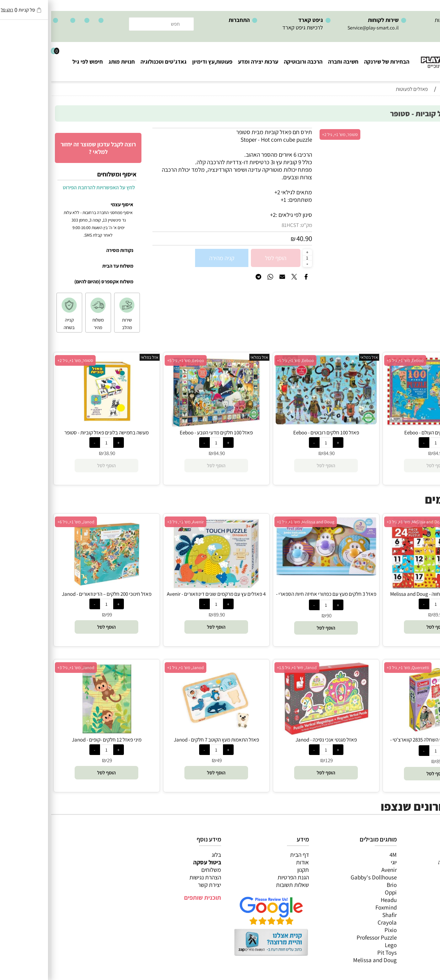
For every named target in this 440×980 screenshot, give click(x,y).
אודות (251, 862)
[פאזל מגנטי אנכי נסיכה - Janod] (275, 732)
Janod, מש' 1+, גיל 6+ (25, 522)
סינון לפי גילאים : (243, 215)
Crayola (336, 922)
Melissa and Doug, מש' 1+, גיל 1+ (254, 522)
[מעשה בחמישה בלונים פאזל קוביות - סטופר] (56, 425)
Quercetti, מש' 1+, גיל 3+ (357, 668)
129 (278, 760)
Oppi (340, 892)
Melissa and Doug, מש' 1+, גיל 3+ (364, 522)
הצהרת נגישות (154, 877)
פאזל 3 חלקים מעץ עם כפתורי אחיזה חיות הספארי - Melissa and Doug (275, 597)
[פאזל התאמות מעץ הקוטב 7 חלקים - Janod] (165, 732)
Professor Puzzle (326, 937)
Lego (340, 945)
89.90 (388, 615)
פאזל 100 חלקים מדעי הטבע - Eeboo (165, 432)
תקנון (252, 870)
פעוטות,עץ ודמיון (415, 885)
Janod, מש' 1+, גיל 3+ (25, 668)
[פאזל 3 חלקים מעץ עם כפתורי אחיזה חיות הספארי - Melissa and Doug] (275, 574)
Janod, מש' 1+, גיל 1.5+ (246, 668)
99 (58, 615)
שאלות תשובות (241, 885)
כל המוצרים (421, 855)
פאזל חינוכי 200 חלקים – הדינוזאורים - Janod (56, 594)
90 (278, 616)
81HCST (239, 225)
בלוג (165, 855)
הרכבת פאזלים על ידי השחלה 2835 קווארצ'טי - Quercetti (385, 743)
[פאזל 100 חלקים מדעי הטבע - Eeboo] (165, 425)
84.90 (388, 453)
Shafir (338, 915)
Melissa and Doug (324, 960)
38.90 (58, 453)
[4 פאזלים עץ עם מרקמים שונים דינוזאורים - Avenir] (165, 587)
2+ (222, 215)
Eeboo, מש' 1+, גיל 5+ (354, 360)
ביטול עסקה (156, 862)
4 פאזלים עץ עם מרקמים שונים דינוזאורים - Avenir (165, 594)
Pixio (339, 930)
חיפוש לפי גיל (37, 62)
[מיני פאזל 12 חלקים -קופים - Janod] (56, 732)
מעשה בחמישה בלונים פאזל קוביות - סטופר (55, 432)
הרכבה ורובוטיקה (252, 62)
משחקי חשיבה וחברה (410, 862)
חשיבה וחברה (292, 62)
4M (342, 855)
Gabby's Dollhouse (323, 877)
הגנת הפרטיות (242, 877)
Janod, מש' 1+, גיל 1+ (134, 668)
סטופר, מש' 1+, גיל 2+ (289, 134)
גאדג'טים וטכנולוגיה (112, 62)
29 (58, 760)
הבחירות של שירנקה (336, 62)
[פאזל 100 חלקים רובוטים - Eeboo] (275, 422)
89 (388, 761)
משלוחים (160, 870)
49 (168, 760)
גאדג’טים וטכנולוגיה (412, 892)
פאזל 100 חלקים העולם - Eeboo (385, 432)
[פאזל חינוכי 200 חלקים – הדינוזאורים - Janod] (56, 587)
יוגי (343, 862)
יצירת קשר (158, 885)
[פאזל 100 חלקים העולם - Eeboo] (385, 424)
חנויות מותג (71, 62)
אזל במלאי (423, 131)
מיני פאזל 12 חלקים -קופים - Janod (56, 740)
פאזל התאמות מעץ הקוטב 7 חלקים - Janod (165, 740)
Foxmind (335, 907)
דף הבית (248, 855)
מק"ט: (255, 225)
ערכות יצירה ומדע (207, 62)
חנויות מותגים (418, 900)
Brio (341, 885)
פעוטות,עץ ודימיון (161, 62)
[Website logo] (402, 57)
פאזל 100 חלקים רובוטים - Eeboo (275, 432)
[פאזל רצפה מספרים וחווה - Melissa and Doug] (385, 587)
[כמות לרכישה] (256, 258)
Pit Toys (336, 952)
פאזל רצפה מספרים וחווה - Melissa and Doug (385, 594)
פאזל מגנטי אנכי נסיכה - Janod (275, 740)
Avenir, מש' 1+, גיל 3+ (134, 522)
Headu (338, 900)
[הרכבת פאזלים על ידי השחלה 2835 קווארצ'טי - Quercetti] (385, 732)
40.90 (253, 238)
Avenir (338, 870)
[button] (385, 627)
